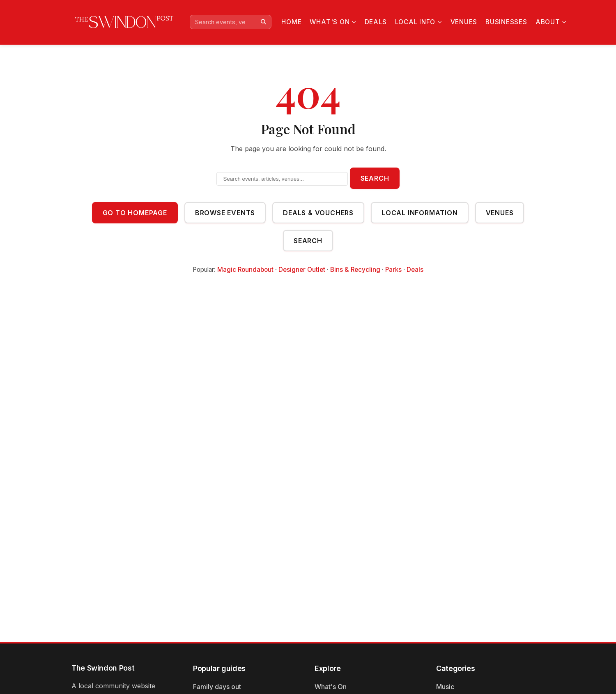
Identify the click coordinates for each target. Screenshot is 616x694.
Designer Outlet (302, 270)
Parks (393, 270)
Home (291, 22)
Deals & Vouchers (318, 213)
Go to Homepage (135, 213)
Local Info (417, 22)
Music (445, 687)
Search (375, 178)
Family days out (217, 687)
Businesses (505, 22)
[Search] (263, 22)
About (550, 22)
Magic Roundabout (245, 270)
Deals (375, 22)
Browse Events (225, 213)
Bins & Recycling (355, 270)
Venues (462, 22)
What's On (333, 22)
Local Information (420, 213)
